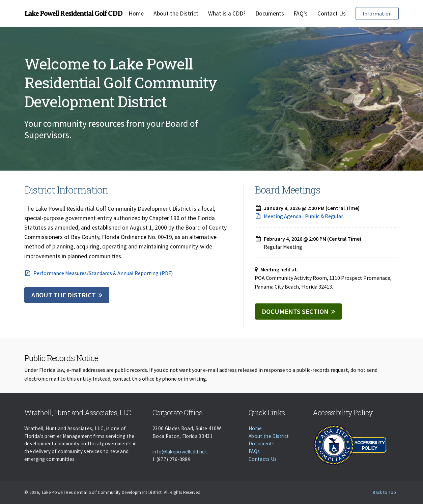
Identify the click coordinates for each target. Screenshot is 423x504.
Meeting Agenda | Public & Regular (299, 216)
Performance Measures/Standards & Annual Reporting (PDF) (98, 273)
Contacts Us (263, 459)
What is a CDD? (227, 13)
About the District (176, 13)
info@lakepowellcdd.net (180, 452)
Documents (270, 13)
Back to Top (384, 492)
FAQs (254, 451)
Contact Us (332, 13)
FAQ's (301, 13)
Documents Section (295, 311)
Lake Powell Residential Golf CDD (73, 13)
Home (136, 13)
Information (377, 13)
